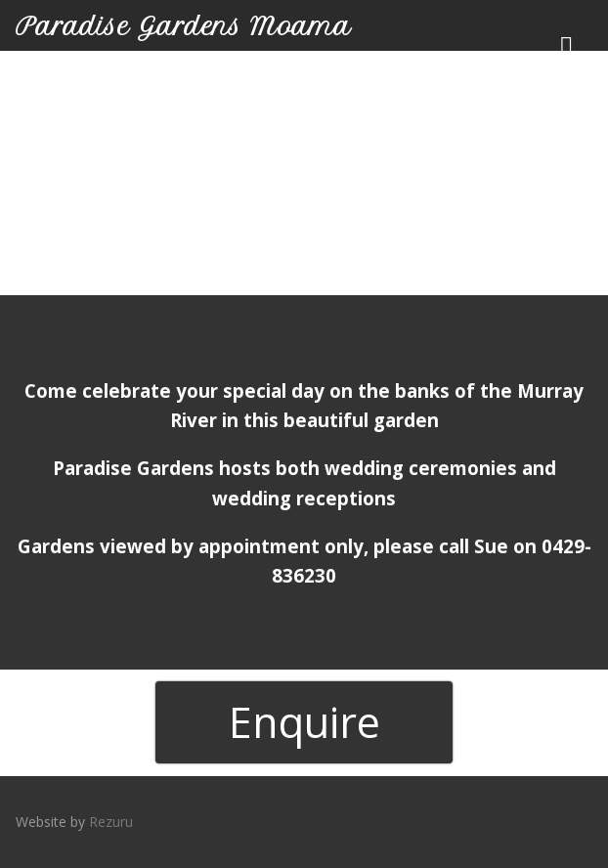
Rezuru (111, 822)
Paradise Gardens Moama (183, 26)
